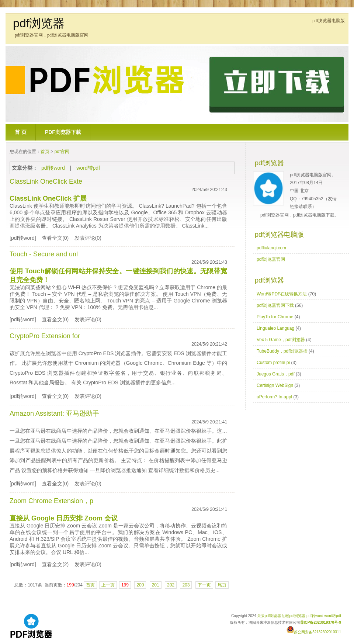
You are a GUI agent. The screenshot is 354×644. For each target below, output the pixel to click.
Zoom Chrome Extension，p (51, 501)
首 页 (21, 132)
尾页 (222, 585)
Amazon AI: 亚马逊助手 (54, 413)
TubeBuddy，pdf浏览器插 (282, 351)
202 (171, 585)
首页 (45, 152)
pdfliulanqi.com (271, 248)
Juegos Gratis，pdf (276, 374)
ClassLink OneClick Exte (46, 181)
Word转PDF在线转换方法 (282, 294)
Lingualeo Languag (275, 328)
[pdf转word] (23, 238)
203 (186, 585)
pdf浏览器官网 (271, 259)
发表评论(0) (88, 238)
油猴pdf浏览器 (294, 616)
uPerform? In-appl (274, 397)
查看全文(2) (55, 564)
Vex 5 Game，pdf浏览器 (281, 340)
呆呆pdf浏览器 (269, 616)
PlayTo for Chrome (275, 317)
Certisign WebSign (275, 385)
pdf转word (53, 168)
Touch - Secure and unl (44, 254)
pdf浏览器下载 (63, 132)
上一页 (108, 585)
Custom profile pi (273, 363)
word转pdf (88, 168)
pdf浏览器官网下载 (275, 305)
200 (140, 585)
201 (156, 585)
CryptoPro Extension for (45, 336)
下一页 (204, 585)
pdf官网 (62, 152)
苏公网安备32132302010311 (314, 632)
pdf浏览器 (39, 23)
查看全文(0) (55, 238)
